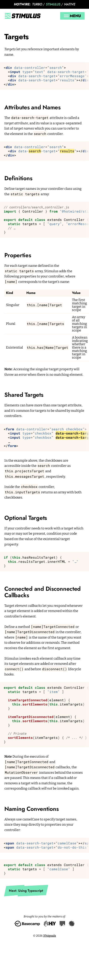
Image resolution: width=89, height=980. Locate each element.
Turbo (37, 4)
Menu (72, 16)
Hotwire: (22, 4)
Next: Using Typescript (26, 891)
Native (70, 4)
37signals (50, 936)
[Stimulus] (23, 16)
